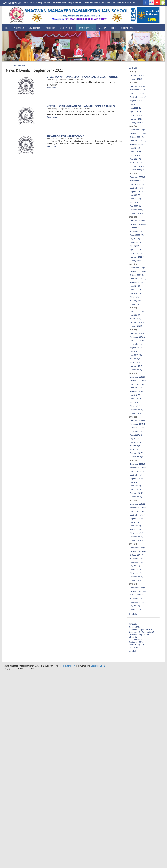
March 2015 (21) (137, 533)
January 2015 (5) (137, 540)
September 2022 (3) (138, 231)
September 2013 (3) (138, 598)
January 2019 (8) (137, 370)
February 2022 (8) (137, 257)
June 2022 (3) (135, 242)
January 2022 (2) (137, 261)
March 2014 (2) (136, 573)
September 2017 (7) (138, 431)
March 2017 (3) (136, 449)
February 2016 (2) (137, 493)
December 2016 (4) (138, 464)
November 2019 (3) (138, 337)
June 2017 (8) (135, 442)
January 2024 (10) (137, 170)
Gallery (102, 28)
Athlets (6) (133, 637)
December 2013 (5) (138, 588)
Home (7, 28)
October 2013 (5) (137, 595)
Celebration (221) (136, 642)
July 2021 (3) (135, 286)
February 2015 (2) (137, 537)
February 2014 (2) (137, 577)
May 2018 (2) (135, 402)
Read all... (134, 614)
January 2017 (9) (137, 457)
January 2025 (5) (137, 123)
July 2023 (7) (135, 195)
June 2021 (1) (135, 290)
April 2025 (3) (135, 112)
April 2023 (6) (135, 206)
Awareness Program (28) (139, 635)
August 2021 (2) (136, 282)
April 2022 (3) (135, 250)
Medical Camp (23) (136, 645)
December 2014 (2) (138, 548)
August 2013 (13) (137, 602)
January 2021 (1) (137, 304)
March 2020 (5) (136, 319)
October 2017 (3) (137, 428)
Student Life (67, 28)
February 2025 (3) (137, 119)
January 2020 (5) (137, 326)
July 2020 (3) (135, 315)
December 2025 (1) (138, 86)
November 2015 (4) (138, 508)
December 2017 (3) (138, 421)
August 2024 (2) (136, 144)
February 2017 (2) (137, 453)
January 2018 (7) (137, 413)
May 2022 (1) (135, 246)
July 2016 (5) (135, 482)
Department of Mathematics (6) (142, 632)
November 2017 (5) (138, 424)
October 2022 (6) (137, 228)
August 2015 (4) (136, 519)
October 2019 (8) (137, 341)
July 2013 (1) (135, 606)
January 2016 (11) (137, 497)
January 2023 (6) (137, 213)
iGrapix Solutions (98, 666)
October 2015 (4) (137, 511)
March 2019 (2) (136, 362)
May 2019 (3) (135, 359)
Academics (34, 28)
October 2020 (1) (137, 311)
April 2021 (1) (135, 293)
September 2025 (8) (138, 97)
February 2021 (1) (137, 301)
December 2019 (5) (138, 333)
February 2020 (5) (137, 322)
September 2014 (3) (138, 559)
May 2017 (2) (135, 446)
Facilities (50, 28)
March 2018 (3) (136, 406)
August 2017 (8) (136, 435)
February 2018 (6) (137, 410)
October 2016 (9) (137, 471)
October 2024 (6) (137, 137)
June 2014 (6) (135, 569)
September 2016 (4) (138, 475)
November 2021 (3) (138, 271)
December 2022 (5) (138, 221)
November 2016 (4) (138, 468)
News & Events (86, 28)
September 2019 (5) (138, 344)
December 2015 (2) (138, 504)
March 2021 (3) (136, 297)
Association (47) (135, 640)
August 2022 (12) (137, 235)
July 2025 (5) (135, 104)
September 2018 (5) (138, 388)
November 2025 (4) (138, 90)
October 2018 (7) (137, 384)
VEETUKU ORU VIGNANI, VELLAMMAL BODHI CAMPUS (40, 129)
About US (19, 28)
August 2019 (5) (136, 348)
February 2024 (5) (137, 166)
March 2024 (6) (136, 163)
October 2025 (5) (137, 93)
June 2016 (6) (135, 486)
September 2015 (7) (138, 515)
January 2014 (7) (137, 580)
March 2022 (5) (136, 253)
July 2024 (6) (135, 148)
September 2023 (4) (138, 188)
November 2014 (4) (138, 551)
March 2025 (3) (136, 115)
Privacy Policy (69, 666)
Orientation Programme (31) (140, 630)
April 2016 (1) (135, 489)
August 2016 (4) (136, 479)
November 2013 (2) (138, 591)
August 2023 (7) (136, 191)
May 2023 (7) (135, 202)
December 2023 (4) (138, 177)
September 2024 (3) (138, 141)
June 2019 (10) (136, 355)
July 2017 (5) (135, 439)
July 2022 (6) (135, 239)
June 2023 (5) (135, 199)
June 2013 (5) (135, 609)
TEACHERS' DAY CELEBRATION (25, 159)
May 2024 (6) (135, 155)
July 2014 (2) (135, 566)
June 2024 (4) (135, 152)
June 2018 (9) (135, 399)
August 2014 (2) (136, 562)
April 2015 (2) (135, 529)
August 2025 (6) (136, 101)
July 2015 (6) (135, 522)
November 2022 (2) (138, 224)
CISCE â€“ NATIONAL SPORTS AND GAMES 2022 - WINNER (42, 100)
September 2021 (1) (138, 279)
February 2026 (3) (137, 75)
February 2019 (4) (137, 366)
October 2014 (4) (137, 555)
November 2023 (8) (138, 181)
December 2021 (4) (138, 268)
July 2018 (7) (135, 395)
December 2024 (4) (138, 130)
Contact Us (127, 28)
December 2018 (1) (138, 377)
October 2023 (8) (137, 184)
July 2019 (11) (135, 351)
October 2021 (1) (137, 275)
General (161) (134, 627)
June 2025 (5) (135, 108)
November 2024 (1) (138, 133)
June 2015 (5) (135, 526)
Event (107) (133, 647)
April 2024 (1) (135, 159)
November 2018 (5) (138, 381)
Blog (113, 28)
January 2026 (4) (137, 79)
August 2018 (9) (136, 391)
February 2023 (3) (137, 210)
